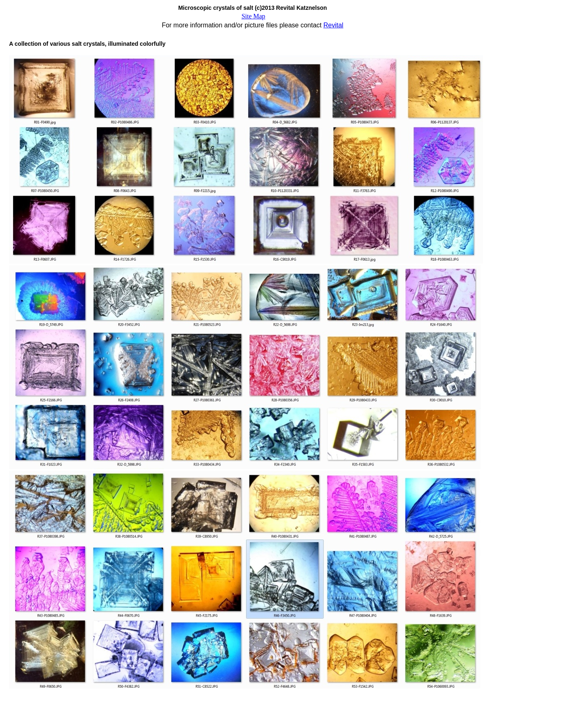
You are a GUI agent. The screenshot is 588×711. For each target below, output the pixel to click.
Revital (333, 25)
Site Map (253, 16)
